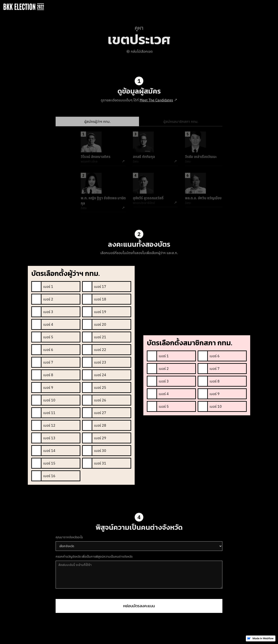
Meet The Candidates (156, 100)
